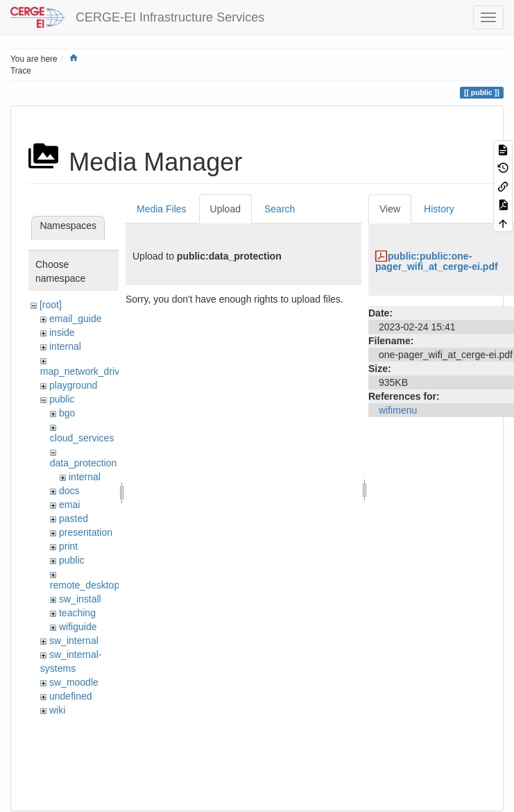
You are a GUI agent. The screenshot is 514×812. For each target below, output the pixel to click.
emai (69, 505)
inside (62, 332)
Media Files (162, 209)
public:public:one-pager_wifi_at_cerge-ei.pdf (437, 261)
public (62, 399)
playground (73, 385)
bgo (67, 413)
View (390, 209)
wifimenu (398, 410)
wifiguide (78, 627)
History (439, 209)
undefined (71, 696)
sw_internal (74, 641)
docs (69, 491)
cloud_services (82, 438)
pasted (74, 518)
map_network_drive (83, 371)
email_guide (76, 319)
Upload (225, 209)
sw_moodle (74, 682)
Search (280, 209)
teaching (77, 613)
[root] (51, 305)
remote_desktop (85, 585)
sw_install (80, 599)
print (68, 546)
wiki (57, 710)
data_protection (84, 463)
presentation (86, 532)
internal (65, 346)
